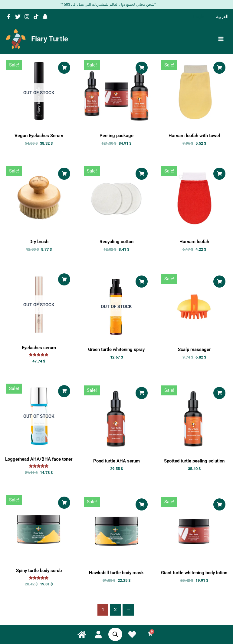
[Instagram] (27, 17)
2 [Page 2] (115, 612)
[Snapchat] (45, 17)
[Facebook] (9, 17)
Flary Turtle (51, 40)
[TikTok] (36, 17)
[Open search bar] (114, 634)
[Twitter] (18, 17)
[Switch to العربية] (222, 17)
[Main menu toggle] (221, 40)
